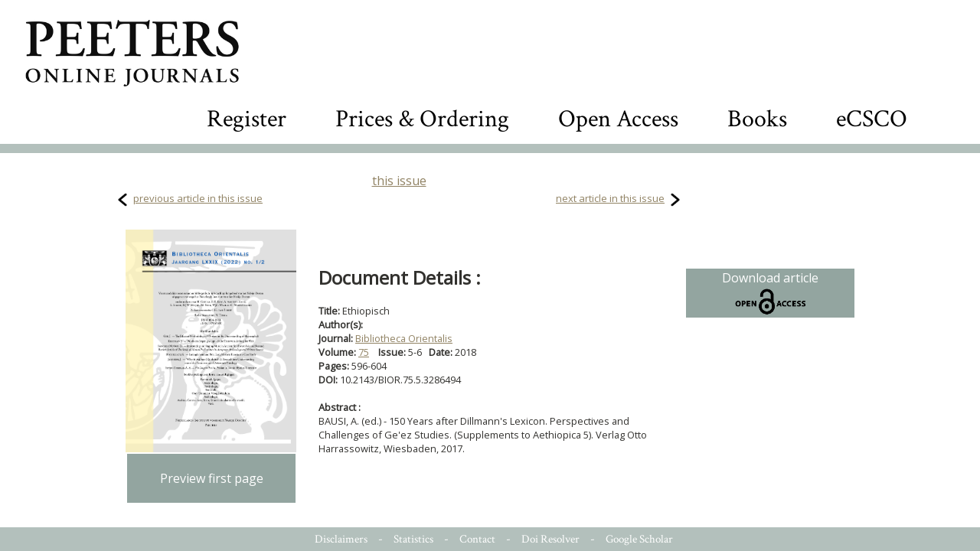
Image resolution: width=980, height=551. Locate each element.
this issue (399, 181)
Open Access (618, 119)
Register (247, 119)
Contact (477, 539)
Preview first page (212, 478)
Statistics (413, 539)
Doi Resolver (550, 539)
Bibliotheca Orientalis (404, 338)
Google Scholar (639, 539)
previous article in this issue (198, 198)
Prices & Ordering (422, 119)
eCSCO (872, 119)
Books (757, 119)
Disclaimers (341, 539)
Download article (770, 293)
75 (364, 352)
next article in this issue (610, 198)
